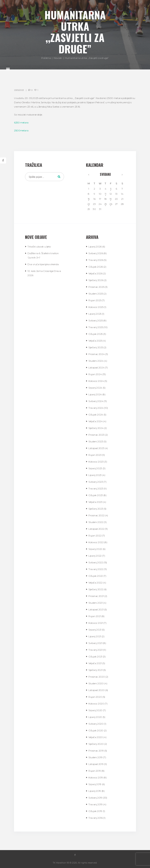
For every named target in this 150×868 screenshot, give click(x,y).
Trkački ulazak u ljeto (39, 247)
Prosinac (96, 287)
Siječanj (96, 280)
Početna (46, 58)
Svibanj (105, 174)
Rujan (95, 300)
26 (111, 204)
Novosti (58, 58)
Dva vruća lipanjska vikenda (43, 264)
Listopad (96, 368)
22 (89, 204)
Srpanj (95, 388)
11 (105, 194)
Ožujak (96, 267)
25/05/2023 (19, 90)
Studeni (96, 294)
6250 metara (21, 123)
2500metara (21, 130)
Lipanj (95, 247)
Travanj (96, 260)
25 (105, 204)
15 (89, 199)
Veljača (95, 273)
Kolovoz (96, 307)
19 (111, 199)
